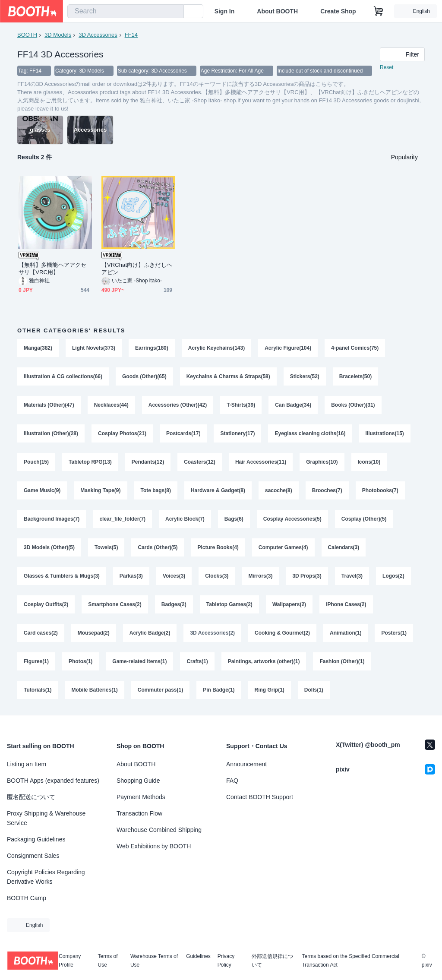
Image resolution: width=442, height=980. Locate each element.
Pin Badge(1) (219, 690)
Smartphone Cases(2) (115, 604)
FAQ (232, 781)
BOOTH (27, 35)
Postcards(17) (183, 433)
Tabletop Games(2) (229, 604)
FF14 (131, 35)
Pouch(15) (36, 462)
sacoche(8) (279, 490)
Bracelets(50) (355, 376)
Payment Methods (141, 797)
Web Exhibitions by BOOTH (154, 846)
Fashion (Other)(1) (342, 661)
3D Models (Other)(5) (49, 547)
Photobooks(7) (380, 490)
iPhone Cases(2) (346, 604)
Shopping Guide (138, 781)
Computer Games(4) (283, 547)
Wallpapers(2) (289, 604)
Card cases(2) (41, 633)
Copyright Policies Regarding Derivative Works (46, 877)
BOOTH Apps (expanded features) (53, 781)
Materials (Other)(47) (49, 405)
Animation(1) (346, 633)
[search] (175, 12)
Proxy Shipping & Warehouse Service (46, 818)
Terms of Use (108, 961)
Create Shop (338, 11)
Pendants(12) (148, 462)
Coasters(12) (200, 462)
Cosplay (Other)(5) (364, 519)
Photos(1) (81, 661)
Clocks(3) (217, 576)
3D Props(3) (307, 576)
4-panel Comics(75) (355, 348)
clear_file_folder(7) (122, 519)
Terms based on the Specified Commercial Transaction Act (350, 961)
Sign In (225, 11)
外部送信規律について (272, 961)
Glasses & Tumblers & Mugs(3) (62, 576)
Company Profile (70, 961)
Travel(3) (352, 576)
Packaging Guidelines (36, 839)
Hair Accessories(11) (261, 462)
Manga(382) (38, 348)
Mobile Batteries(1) (94, 690)
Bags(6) (234, 519)
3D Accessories (98, 35)
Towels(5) (106, 547)
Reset (387, 67)
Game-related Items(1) (139, 661)
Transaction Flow (139, 813)
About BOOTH (277, 11)
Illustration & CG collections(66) (63, 376)
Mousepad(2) (94, 633)
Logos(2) (393, 576)
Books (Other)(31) (353, 405)
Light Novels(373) (94, 348)
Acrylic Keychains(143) (216, 348)
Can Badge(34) (293, 405)
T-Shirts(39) (241, 405)
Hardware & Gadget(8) (218, 490)
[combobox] (126, 11)
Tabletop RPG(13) (90, 462)
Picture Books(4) (218, 547)
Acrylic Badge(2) (150, 633)
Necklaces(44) (111, 405)
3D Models (58, 35)
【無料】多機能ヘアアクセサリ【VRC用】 (52, 269)
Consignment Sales (33, 856)
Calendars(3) (344, 547)
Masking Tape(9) (100, 490)
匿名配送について (31, 797)
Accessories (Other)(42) (178, 405)
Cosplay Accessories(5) (292, 519)
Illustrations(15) (385, 433)
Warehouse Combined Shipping (159, 830)
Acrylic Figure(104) (288, 348)
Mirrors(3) (260, 576)
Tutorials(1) (38, 690)
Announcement (246, 764)
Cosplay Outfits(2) (46, 604)
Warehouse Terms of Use (154, 961)
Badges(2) (174, 604)
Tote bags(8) (156, 490)
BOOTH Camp (27, 898)
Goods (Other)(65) (144, 376)
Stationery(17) (237, 433)
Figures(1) (36, 661)
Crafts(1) (197, 661)
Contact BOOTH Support (260, 797)
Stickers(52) (305, 376)
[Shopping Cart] (379, 11)
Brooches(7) (327, 490)
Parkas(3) (131, 576)
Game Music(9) (42, 490)
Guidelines (198, 956)
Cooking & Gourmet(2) (282, 633)
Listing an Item (27, 764)
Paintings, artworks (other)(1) (264, 661)
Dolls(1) (314, 690)
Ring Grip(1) (270, 690)
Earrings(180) (152, 348)
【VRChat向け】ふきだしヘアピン (137, 269)
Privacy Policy (226, 961)
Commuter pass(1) (160, 690)
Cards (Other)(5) (158, 547)
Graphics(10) (322, 462)
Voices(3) (174, 576)
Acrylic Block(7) (185, 519)
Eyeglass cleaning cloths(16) (310, 433)
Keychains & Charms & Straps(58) (228, 376)
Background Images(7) (52, 519)
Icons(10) (369, 462)
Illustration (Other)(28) (51, 433)
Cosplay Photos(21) (122, 433)
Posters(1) (394, 633)
